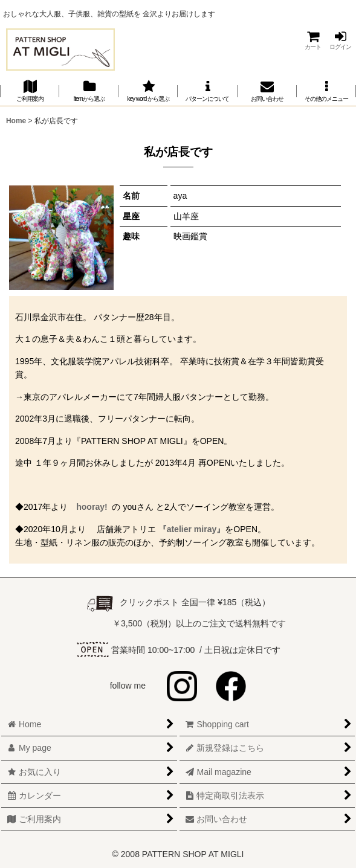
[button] (326, 91)
